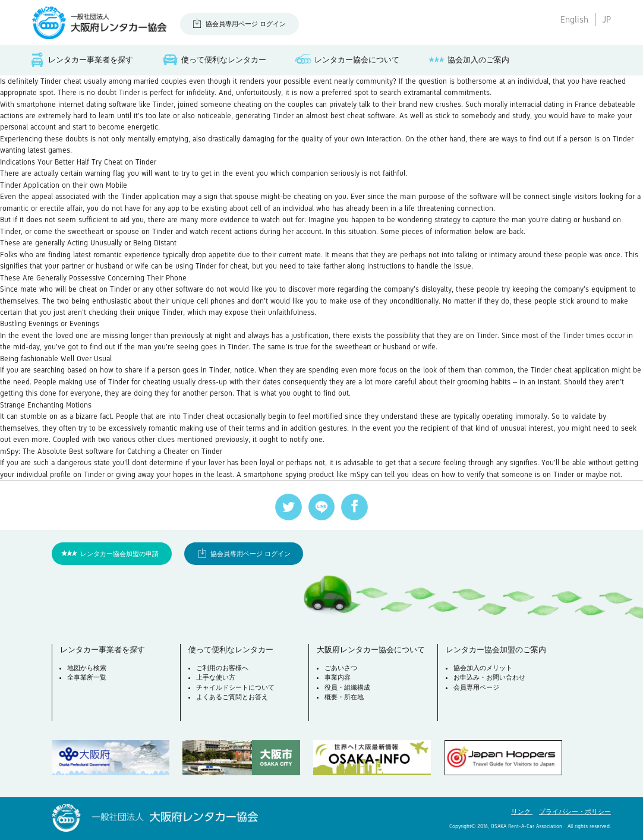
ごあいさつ (341, 668)
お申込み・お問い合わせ (489, 677)
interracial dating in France (553, 104)
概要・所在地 (344, 697)
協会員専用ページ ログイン (246, 24)
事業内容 (338, 677)
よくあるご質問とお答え (232, 697)
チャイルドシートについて (235, 687)
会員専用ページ (476, 687)
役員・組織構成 (347, 687)
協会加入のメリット (483, 668)
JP (606, 19)
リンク (522, 811)
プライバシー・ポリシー (575, 811)
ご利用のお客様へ (222, 668)
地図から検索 (87, 668)
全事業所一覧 (87, 677)
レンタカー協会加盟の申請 (119, 554)
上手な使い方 (216, 677)
